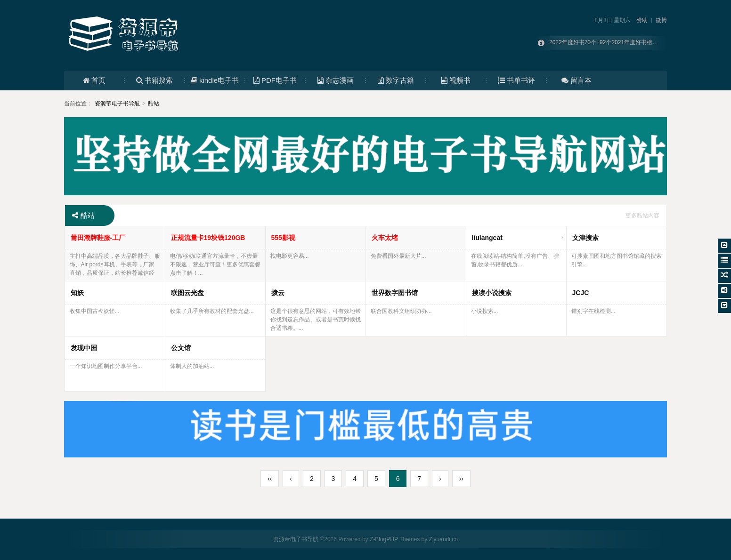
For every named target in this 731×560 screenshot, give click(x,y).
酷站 (154, 104)
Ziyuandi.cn (443, 539)
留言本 (577, 80)
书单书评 (516, 80)
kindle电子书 (215, 80)
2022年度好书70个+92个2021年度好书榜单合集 (609, 43)
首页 (94, 80)
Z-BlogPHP (384, 539)
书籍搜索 (154, 80)
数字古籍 (396, 80)
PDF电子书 (275, 80)
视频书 (456, 80)
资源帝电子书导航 (117, 104)
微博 (661, 20)
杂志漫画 (336, 80)
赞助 (642, 20)
